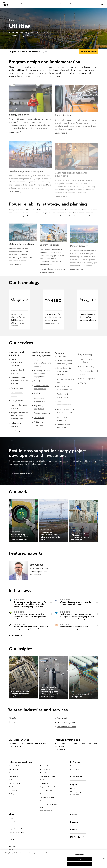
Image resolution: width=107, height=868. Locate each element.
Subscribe (60, 750)
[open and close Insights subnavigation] (52, 4)
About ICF (15, 814)
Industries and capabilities (22, 762)
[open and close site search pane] (102, 4)
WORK (12, 20)
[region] (53, 859)
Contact (75, 830)
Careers (75, 814)
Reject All (80, 859)
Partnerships (77, 762)
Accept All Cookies (80, 864)
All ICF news (15, 636)
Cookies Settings (80, 854)
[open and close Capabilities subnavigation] (39, 4)
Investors (75, 822)
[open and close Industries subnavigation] (24, 4)
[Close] (104, 859)
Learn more (15, 747)
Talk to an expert (89, 52)
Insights (75, 784)
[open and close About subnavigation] (64, 4)
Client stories (77, 777)
